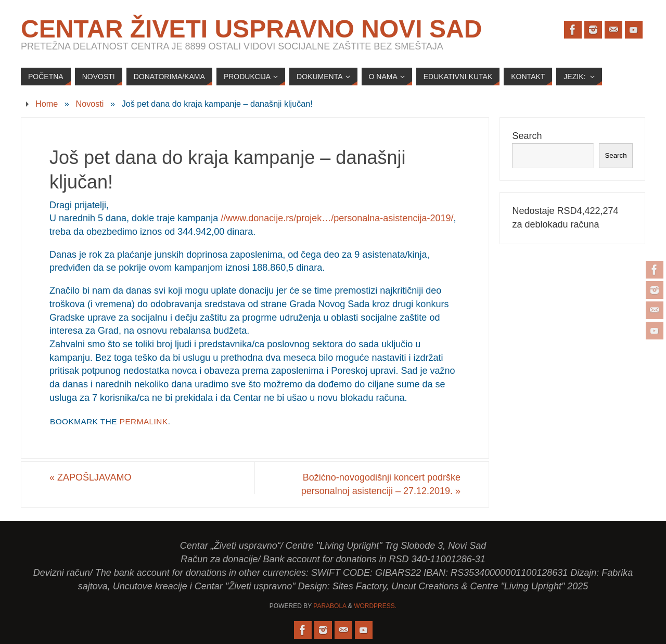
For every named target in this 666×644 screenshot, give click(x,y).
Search (527, 136)
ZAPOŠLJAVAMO (90, 477)
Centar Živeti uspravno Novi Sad (251, 29)
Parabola (330, 606)
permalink (144, 421)
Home (47, 104)
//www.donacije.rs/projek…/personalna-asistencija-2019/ (337, 218)
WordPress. (375, 606)
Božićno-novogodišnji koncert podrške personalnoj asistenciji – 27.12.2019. (381, 484)
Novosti (89, 104)
